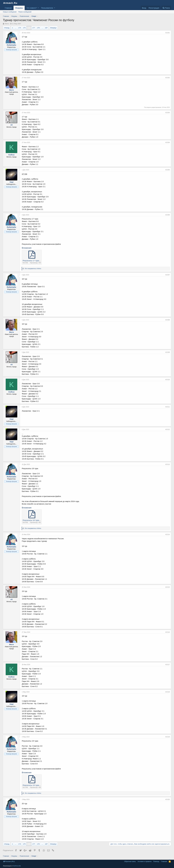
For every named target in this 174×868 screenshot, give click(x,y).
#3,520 (168, 799)
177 (34, 28)
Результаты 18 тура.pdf (32, 520)
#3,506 (168, 215)
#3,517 (168, 665)
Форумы (19, 8)
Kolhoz (11, 155)
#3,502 (168, 78)
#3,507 (168, 275)
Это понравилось (33, 269)
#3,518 (168, 692)
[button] (38, 8)
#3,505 (168, 170)
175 (24, 28)
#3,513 (168, 464)
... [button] (16, 28)
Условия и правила (144, 861)
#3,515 (168, 587)
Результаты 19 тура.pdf (32, 785)
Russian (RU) (9, 861)
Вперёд (53, 28)
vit (11, 125)
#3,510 (168, 380)
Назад (7, 28)
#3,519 (168, 737)
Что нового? (32, 8)
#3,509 (168, 352)
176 (29, 28)
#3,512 (168, 429)
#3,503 (168, 113)
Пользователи (47, 8)
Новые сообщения (10, 12)
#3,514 (168, 535)
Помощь (156, 861)
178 (38, 28)
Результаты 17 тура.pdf (32, 261)
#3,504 (168, 142)
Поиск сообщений (25, 12)
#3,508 (168, 320)
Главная (8, 8)
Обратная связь (130, 861)
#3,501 (168, 33)
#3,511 (168, 407)
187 (46, 28)
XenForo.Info (17, 866)
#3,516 (168, 632)
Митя (11, 90)
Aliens (7, 24)
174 (20, 28)
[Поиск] (166, 8)
